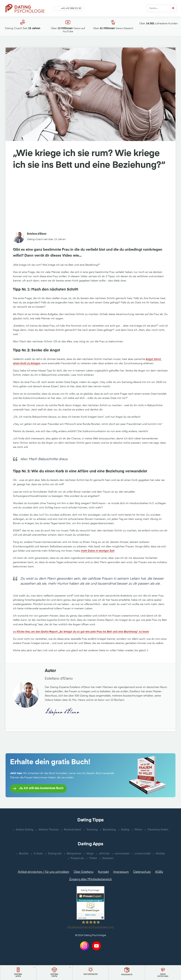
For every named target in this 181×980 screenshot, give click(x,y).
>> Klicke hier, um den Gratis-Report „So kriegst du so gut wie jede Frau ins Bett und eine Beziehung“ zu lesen (81, 632)
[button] (68, 8)
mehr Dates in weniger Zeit (98, 551)
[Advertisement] (90, 201)
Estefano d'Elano (37, 234)
